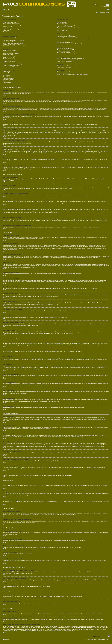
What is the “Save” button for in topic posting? (12, 64)
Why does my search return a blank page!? (66, 51)
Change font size (108, 9)
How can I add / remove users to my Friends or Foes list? (69, 44)
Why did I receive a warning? (9, 61)
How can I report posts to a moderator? (11, 63)
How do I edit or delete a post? (9, 52)
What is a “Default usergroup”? (64, 29)
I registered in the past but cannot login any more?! (14, 29)
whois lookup (100, 626)
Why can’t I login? (6, 21)
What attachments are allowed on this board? (67, 66)
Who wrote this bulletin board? (64, 72)
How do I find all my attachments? (64, 67)
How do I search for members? (64, 52)
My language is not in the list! (9, 42)
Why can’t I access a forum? (9, 59)
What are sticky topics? (8, 80)
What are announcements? (8, 78)
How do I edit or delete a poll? (9, 57)
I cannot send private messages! (64, 35)
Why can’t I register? (7, 32)
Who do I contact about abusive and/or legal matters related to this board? (73, 75)
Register (103, 12)
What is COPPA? (6, 30)
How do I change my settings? (9, 38)
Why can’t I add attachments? (9, 60)
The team (88, 639)
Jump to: (90, 636)
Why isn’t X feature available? (63, 73)
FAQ (99, 12)
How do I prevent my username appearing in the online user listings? (17, 25)
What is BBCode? (6, 71)
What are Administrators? (63, 21)
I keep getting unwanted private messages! (66, 36)
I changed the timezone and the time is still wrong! (13, 40)
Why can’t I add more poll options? (10, 56)
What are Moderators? (62, 22)
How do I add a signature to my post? (11, 53)
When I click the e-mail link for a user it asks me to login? (15, 46)
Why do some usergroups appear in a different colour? (69, 28)
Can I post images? (7, 76)
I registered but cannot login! (9, 28)
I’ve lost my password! (7, 26)
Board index (7, 10)
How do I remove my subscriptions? (65, 61)
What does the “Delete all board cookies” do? (12, 33)
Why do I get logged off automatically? (11, 24)
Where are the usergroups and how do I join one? (68, 25)
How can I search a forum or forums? (65, 48)
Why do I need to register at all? (9, 22)
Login (108, 12)
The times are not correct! (8, 39)
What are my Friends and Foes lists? (65, 42)
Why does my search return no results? (65, 50)
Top (5, 95)
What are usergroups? (62, 24)
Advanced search (106, 6)
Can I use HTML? (6, 73)
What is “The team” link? (62, 30)
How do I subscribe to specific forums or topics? (67, 60)
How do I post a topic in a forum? (10, 51)
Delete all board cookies (96, 639)
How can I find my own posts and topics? (66, 54)
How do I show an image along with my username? (14, 43)
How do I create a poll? (8, 55)
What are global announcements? (10, 77)
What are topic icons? (7, 82)
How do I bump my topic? (8, 67)
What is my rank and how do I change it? (11, 45)
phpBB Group (42, 613)
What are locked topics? (8, 81)
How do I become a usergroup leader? (65, 26)
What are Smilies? (7, 74)
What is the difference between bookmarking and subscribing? (70, 58)
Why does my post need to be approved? (12, 65)
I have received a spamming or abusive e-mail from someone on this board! (73, 38)
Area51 (79, 620)
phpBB (50, 642)
